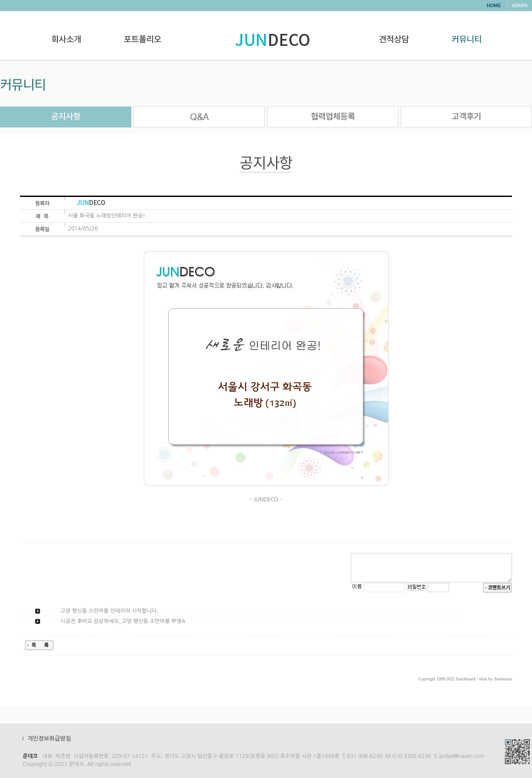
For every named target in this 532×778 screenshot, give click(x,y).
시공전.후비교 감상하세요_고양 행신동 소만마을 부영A (123, 621)
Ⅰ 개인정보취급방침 (45, 739)
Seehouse (503, 679)
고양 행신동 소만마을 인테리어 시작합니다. (110, 611)
